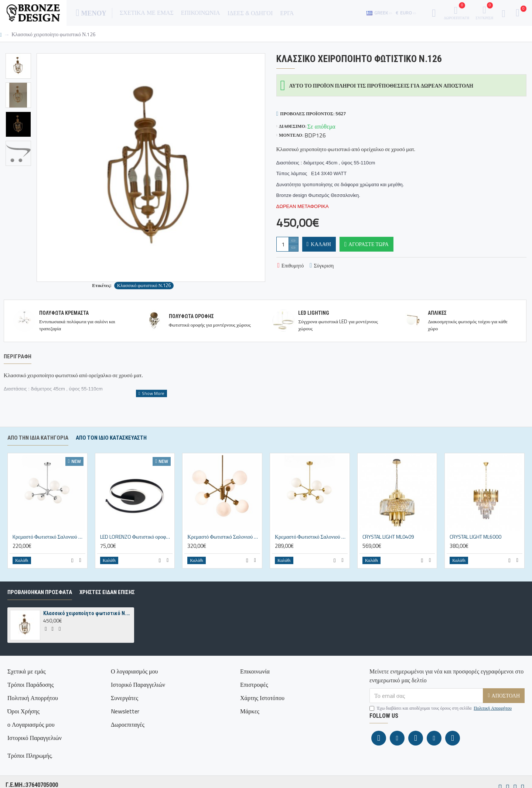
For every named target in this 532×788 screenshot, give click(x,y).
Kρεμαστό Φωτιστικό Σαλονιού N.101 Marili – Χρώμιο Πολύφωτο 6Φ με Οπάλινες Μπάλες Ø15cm (49, 554)
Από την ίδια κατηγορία (38, 455)
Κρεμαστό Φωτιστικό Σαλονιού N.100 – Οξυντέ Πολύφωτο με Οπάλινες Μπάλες (224, 554)
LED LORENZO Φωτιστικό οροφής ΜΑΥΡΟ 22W (137, 554)
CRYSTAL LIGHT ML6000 (475, 554)
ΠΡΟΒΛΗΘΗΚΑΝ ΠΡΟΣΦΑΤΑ (40, 609)
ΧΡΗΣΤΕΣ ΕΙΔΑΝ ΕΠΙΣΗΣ (107, 609)
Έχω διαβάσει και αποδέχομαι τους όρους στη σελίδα (441, 725)
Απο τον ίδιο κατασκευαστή (111, 455)
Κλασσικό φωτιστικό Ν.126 (144, 285)
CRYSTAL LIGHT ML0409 (388, 554)
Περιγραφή (18, 357)
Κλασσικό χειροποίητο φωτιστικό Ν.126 (87, 630)
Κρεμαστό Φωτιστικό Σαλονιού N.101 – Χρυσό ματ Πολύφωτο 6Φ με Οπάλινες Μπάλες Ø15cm (311, 554)
